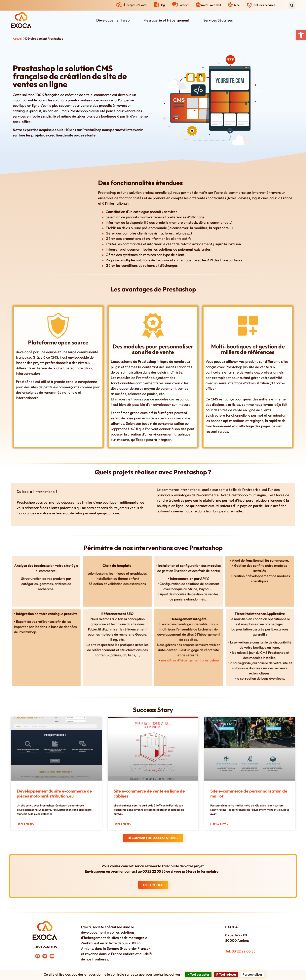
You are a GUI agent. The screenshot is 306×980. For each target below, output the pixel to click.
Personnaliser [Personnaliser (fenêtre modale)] (252, 974)
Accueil (18, 39)
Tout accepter (198, 974)
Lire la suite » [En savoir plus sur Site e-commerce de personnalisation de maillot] (219, 824)
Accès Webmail (211, 5)
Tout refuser (226, 974)
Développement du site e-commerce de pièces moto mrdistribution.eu (54, 793)
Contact (184, 5)
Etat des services (264, 5)
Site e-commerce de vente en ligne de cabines (149, 793)
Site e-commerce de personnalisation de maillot (249, 793)
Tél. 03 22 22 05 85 (240, 951)
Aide (237, 5)
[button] (301, 35)
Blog (162, 5)
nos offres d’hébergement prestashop (189, 654)
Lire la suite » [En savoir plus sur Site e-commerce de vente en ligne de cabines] (122, 824)
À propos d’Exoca (135, 5)
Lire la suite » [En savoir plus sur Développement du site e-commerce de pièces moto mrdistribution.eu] (25, 824)
